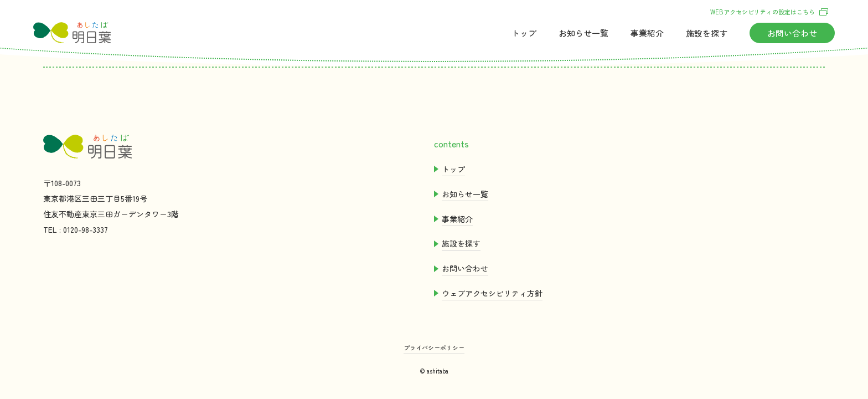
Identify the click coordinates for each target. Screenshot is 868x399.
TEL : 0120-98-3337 (76, 229)
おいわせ (792, 33)
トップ (524, 33)
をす (707, 33)
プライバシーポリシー (434, 347)
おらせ (583, 33)
